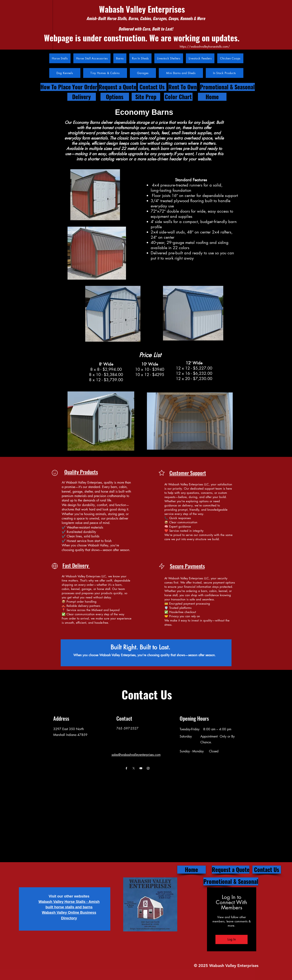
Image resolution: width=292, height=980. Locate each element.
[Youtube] (141, 768)
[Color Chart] (178, 97)
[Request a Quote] (117, 87)
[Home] (212, 97)
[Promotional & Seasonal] (227, 87)
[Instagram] (148, 768)
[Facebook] (126, 768)
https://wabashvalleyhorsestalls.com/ (205, 46)
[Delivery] (82, 97)
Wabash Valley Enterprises (142, 9)
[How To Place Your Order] (69, 87)
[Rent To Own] (183, 87)
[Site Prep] (146, 97)
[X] (134, 768)
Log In (232, 939)
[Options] (115, 97)
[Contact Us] (152, 87)
